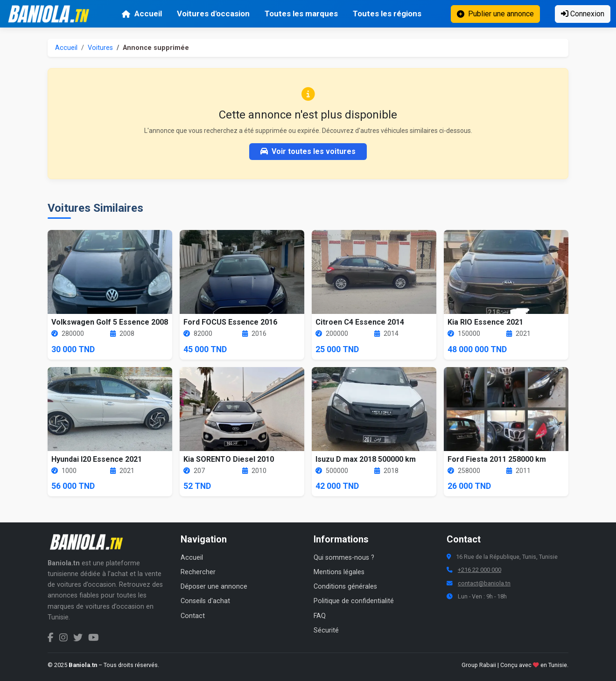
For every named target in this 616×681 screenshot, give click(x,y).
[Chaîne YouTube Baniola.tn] (94, 638)
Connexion (583, 14)
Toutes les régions (387, 14)
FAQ (320, 616)
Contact (193, 616)
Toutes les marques (301, 14)
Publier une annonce (495, 14)
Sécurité (326, 630)
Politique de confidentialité (354, 601)
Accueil (142, 14)
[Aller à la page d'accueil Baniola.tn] (90, 542)
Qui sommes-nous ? (344, 558)
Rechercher (198, 572)
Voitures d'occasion (213, 14)
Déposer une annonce (214, 587)
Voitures (100, 48)
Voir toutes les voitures (308, 151)
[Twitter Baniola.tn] (78, 638)
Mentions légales (339, 572)
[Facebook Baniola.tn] (51, 638)
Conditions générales (345, 587)
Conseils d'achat (205, 601)
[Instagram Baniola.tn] (63, 638)
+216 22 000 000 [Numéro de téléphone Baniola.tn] (479, 570)
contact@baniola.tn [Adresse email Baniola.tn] (484, 583)
